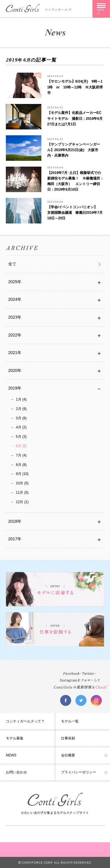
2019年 (15, 388)
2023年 (15, 317)
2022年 (15, 335)
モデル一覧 (70, 721)
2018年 (15, 521)
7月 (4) (21, 455)
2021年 (15, 353)
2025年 (15, 282)
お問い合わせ (16, 772)
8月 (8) (21, 465)
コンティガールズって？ (25, 721)
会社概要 (68, 755)
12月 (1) (22, 502)
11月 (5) (22, 493)
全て (12, 264)
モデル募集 (15, 738)
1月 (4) (21, 399)
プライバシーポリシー (79, 772)
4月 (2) (21, 427)
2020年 (15, 370)
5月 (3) (21, 437)
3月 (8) (21, 418)
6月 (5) (21, 446)
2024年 (15, 299)
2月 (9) (21, 409)
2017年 (15, 539)
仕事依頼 (68, 738)
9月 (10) (22, 474)
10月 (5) (22, 483)
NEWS (11, 755)
